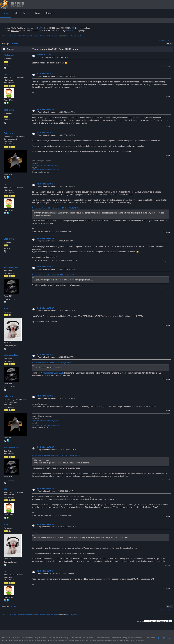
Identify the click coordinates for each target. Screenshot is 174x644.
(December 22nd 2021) (54, 373)
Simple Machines (27, 638)
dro (67, 36)
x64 (40, 28)
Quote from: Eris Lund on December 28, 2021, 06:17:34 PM (56, 455)
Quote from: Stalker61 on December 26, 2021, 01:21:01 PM (56, 208)
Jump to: (140, 621)
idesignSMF (43, 638)
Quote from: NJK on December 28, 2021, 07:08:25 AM (54, 363)
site (99, 638)
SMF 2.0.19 (6, 638)
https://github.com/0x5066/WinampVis (45, 170)
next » (170, 40)
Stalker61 (9, 55)
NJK (6, 308)
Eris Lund (9, 133)
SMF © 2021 (16, 638)
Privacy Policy (88, 638)
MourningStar (11, 267)
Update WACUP (44, 55)
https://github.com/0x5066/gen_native (45, 165)
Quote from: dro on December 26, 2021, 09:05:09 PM (53, 275)
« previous (163, 40)
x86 (35, 28)
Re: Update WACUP (45, 74)
